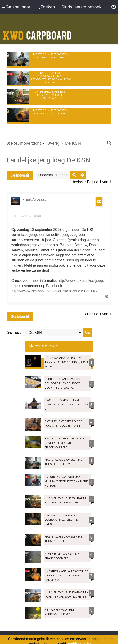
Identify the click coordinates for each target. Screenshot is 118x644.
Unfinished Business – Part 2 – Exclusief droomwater (51, 95)
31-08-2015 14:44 (26, 216)
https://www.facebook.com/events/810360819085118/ (54, 291)
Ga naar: (14, 332)
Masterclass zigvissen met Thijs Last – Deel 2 (51, 56)
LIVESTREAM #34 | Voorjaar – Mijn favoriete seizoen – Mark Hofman (51, 78)
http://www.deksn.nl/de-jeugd (81, 281)
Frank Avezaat (34, 199)
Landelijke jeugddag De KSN (48, 160)
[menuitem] (114, 7)
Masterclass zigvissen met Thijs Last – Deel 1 (51, 112)
